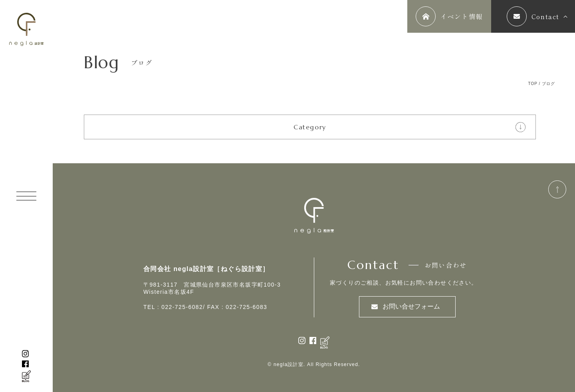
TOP (532, 84)
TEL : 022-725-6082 (173, 307)
